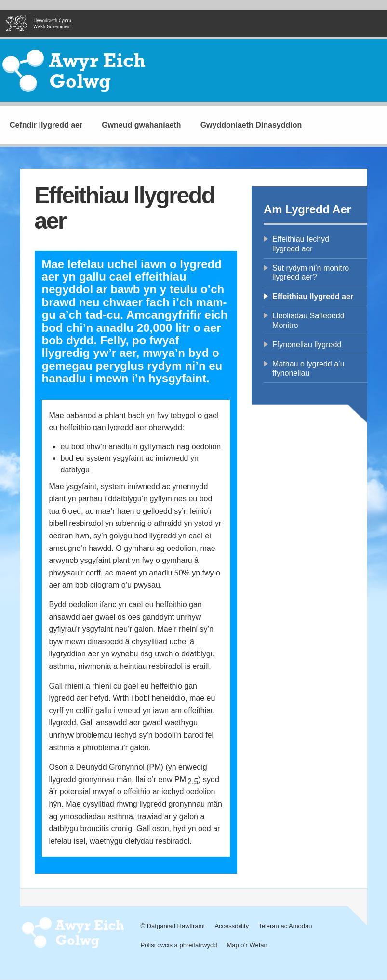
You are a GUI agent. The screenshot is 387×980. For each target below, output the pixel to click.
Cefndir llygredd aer (46, 125)
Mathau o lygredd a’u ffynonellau (308, 368)
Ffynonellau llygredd (307, 345)
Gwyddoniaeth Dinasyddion (251, 125)
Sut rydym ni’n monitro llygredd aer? (311, 273)
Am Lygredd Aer (307, 209)
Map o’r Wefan (247, 945)
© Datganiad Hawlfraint (173, 926)
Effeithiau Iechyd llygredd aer (301, 244)
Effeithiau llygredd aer (313, 296)
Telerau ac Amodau (285, 926)
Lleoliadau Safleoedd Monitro (308, 320)
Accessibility (232, 926)
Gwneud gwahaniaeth (141, 125)
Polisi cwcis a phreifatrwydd (179, 945)
